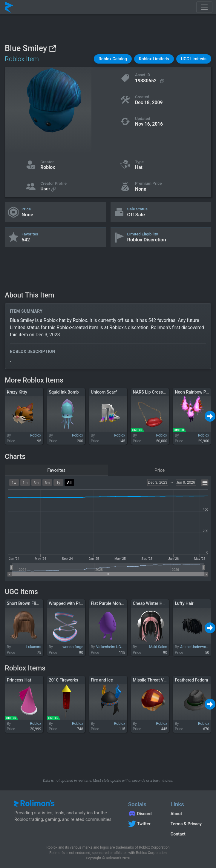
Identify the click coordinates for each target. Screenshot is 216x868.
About (176, 814)
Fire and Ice (102, 680)
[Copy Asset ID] (150, 81)
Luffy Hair (184, 603)
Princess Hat (19, 680)
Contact (178, 834)
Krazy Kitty (17, 392)
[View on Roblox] (52, 48)
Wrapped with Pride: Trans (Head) (81, 603)
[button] (113, 59)
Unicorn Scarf (104, 392)
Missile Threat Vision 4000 (158, 680)
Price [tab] (160, 470)
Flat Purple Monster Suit (114, 603)
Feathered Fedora (191, 680)
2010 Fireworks (63, 680)
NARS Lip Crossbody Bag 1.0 (160, 392)
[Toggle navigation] (204, 7)
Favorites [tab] (56, 470)
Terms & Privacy (186, 824)
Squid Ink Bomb (64, 392)
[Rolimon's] (9, 7)
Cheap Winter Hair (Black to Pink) (165, 603)
